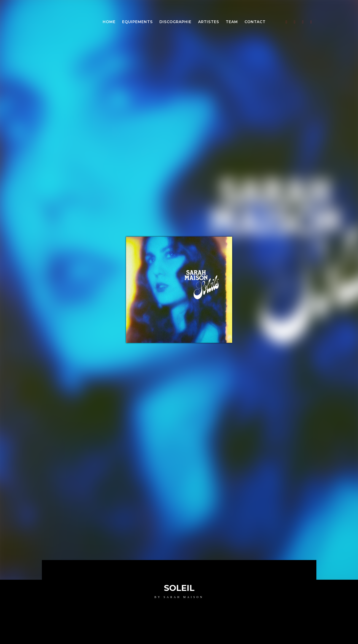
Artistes (209, 22)
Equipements (137, 22)
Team (232, 22)
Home (109, 22)
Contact (255, 22)
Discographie (175, 22)
